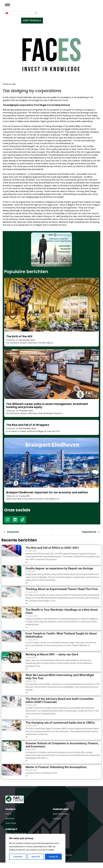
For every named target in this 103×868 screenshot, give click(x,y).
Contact (57, 819)
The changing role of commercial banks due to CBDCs (60, 723)
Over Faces (11, 823)
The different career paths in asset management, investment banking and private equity (47, 406)
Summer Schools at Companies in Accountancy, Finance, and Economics (62, 745)
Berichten (10, 819)
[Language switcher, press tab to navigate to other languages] (21, 13)
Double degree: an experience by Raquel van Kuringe (59, 568)
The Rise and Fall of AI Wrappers (28, 425)
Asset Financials (60, 814)
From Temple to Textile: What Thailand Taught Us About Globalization (61, 635)
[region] (35, 848)
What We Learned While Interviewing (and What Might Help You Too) (60, 677)
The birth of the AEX (19, 336)
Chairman (11, 340)
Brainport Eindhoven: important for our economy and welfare (47, 492)
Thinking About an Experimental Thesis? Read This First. (62, 589)
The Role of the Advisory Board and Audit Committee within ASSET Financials (59, 700)
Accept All (53, 857)
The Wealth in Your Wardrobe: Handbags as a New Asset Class (62, 611)
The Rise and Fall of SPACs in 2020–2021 (52, 548)
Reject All (36, 857)
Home (8, 814)
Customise (18, 857)
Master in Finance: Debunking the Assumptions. (56, 767)
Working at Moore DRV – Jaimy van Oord (52, 654)
